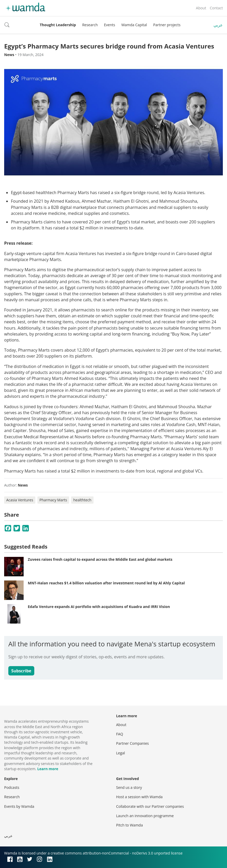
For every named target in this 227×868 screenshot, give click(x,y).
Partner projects (167, 25)
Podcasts (12, 787)
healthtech (82, 500)
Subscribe (21, 671)
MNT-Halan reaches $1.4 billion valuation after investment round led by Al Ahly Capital (106, 583)
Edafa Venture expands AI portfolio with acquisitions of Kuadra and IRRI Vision (99, 607)
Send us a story (129, 787)
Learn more (48, 769)
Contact (216, 8)
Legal (121, 753)
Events (109, 25)
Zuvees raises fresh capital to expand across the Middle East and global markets (100, 559)
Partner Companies (132, 743)
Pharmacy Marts (53, 500)
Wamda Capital (134, 25)
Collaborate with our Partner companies (150, 806)
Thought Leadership (58, 25)
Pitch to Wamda (129, 825)
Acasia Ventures (20, 500)
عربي (218, 25)
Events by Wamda (19, 806)
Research (90, 25)
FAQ (120, 734)
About (201, 8)
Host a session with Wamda (139, 797)
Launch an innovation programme (145, 816)
